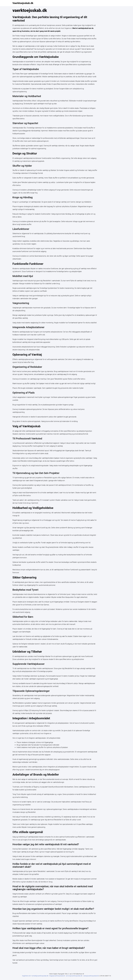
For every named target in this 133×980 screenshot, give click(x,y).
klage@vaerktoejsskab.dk (57, 976)
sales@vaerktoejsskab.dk (91, 976)
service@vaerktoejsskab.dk (74, 976)
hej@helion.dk (26, 976)
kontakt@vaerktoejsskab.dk (40, 976)
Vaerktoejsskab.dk (23, 3)
